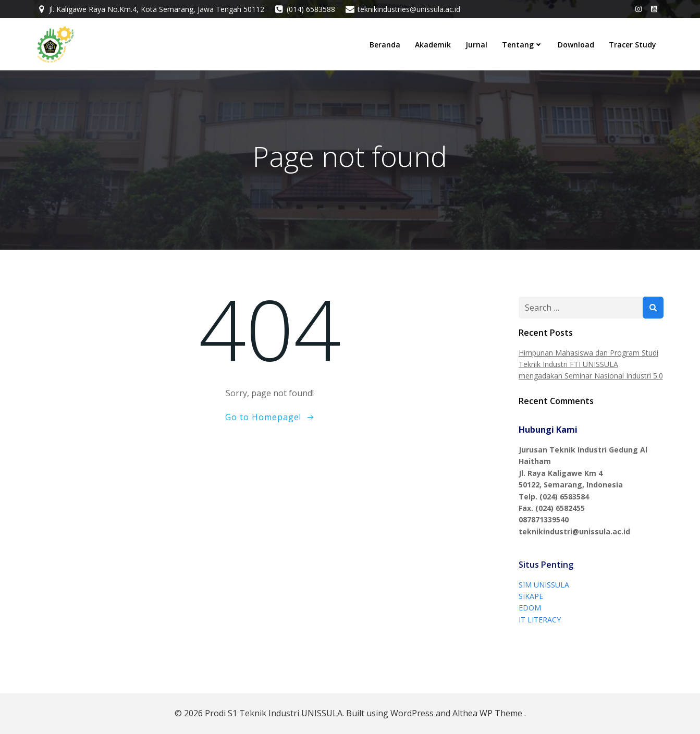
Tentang (523, 45)
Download (576, 45)
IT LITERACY (540, 620)
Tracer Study (633, 45)
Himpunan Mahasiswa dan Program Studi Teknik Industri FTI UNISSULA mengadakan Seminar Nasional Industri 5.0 (591, 364)
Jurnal (476, 45)
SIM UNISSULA (544, 585)
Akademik (433, 45)
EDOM (530, 608)
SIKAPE (531, 596)
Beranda (385, 45)
